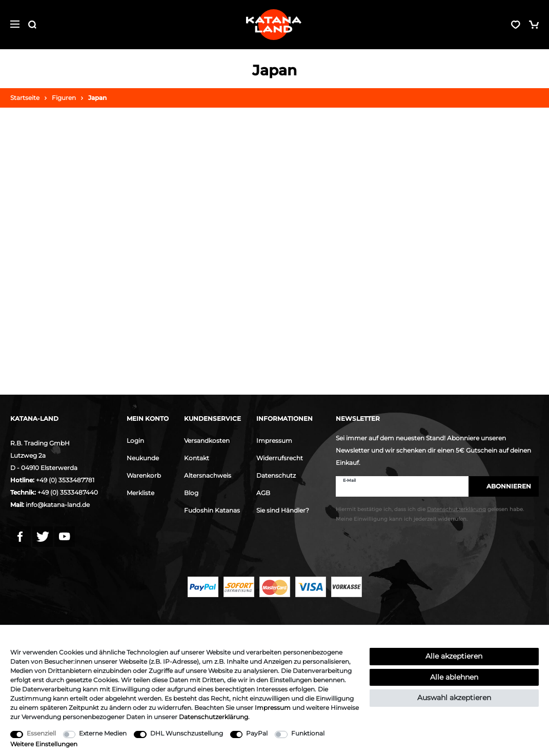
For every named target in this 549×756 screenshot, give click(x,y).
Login (135, 441)
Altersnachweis (208, 475)
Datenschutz (276, 475)
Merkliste (140, 493)
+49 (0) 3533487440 (68, 492)
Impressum (274, 441)
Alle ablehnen (454, 677)
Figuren (64, 98)
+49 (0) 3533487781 (65, 480)
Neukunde (143, 458)
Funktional (308, 733)
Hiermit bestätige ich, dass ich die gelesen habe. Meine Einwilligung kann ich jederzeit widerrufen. (430, 514)
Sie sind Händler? (283, 510)
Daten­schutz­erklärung (213, 717)
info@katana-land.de (58, 505)
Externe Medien (103, 733)
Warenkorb (144, 475)
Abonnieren (504, 486)
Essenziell (41, 733)
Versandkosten (207, 441)
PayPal (257, 733)
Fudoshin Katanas (212, 510)
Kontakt (197, 458)
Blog (191, 493)
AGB (263, 493)
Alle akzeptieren (454, 656)
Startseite (25, 98)
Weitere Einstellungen (44, 744)
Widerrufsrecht (280, 458)
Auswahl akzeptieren (454, 698)
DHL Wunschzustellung (187, 733)
